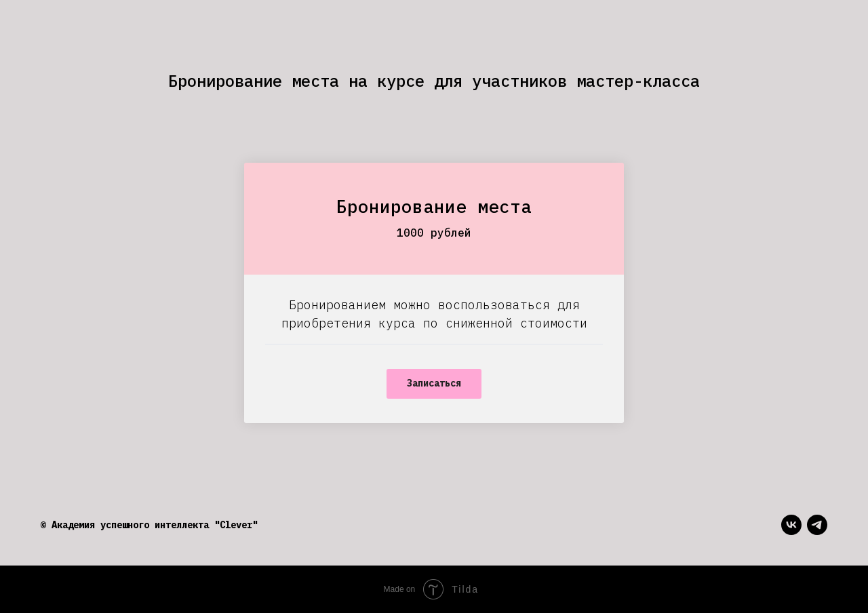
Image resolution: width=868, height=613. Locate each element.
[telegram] (817, 525)
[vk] (791, 525)
